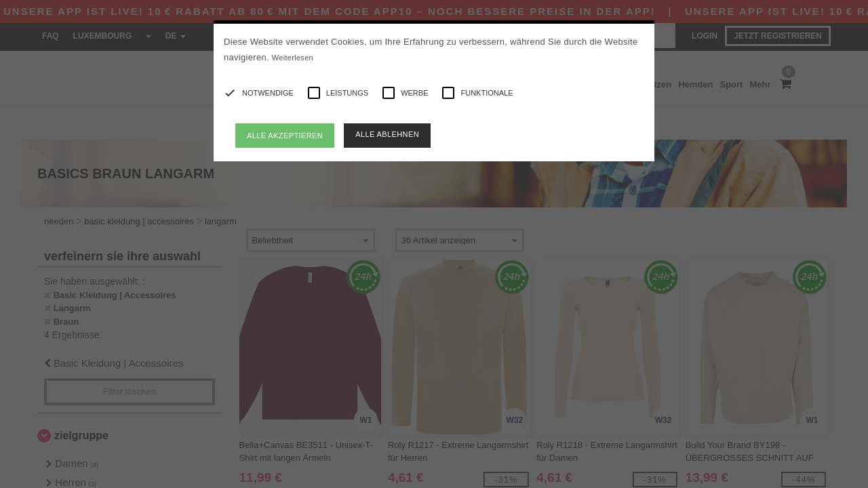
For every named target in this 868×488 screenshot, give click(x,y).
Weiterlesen (293, 58)
